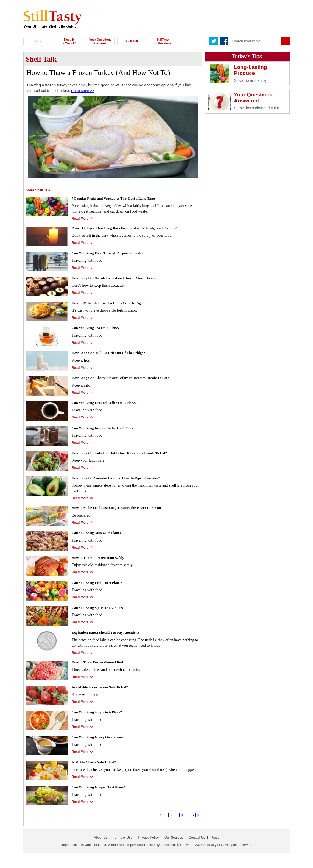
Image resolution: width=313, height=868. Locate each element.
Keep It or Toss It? (69, 41)
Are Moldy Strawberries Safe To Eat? (103, 689)
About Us (101, 839)
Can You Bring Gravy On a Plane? (100, 739)
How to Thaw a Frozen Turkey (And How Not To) (98, 73)
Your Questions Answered (100, 41)
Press (215, 839)
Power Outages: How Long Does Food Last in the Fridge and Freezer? (129, 229)
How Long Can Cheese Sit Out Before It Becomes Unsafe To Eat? (125, 379)
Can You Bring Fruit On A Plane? (99, 584)
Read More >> (83, 91)
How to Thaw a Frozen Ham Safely (100, 559)
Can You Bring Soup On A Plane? (99, 714)
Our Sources (174, 839)
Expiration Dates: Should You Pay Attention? (109, 634)
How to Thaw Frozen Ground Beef (100, 664)
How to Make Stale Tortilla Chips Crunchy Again (112, 304)
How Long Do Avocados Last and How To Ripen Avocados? (120, 479)
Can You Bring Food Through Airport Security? (111, 254)
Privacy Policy (149, 839)
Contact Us (197, 839)
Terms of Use (123, 839)
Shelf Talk (132, 41)
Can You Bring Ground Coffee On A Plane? (107, 404)
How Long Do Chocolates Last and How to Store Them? (118, 279)
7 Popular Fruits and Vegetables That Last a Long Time (117, 198)
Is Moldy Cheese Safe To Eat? (96, 764)
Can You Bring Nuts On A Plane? (99, 534)
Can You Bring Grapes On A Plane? (101, 789)
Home (38, 41)
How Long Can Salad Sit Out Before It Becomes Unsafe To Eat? (124, 454)
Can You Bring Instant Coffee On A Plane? (107, 429)
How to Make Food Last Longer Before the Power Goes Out (121, 509)
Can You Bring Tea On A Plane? (98, 329)
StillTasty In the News (163, 41)
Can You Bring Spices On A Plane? (100, 609)
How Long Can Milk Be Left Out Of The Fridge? (112, 354)
